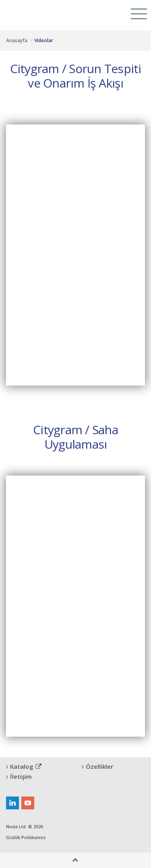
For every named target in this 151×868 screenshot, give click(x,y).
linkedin (12, 803)
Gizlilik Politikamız (26, 837)
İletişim (19, 776)
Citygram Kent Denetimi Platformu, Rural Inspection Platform (35, 14)
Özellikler (97, 766)
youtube (28, 803)
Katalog (24, 766)
